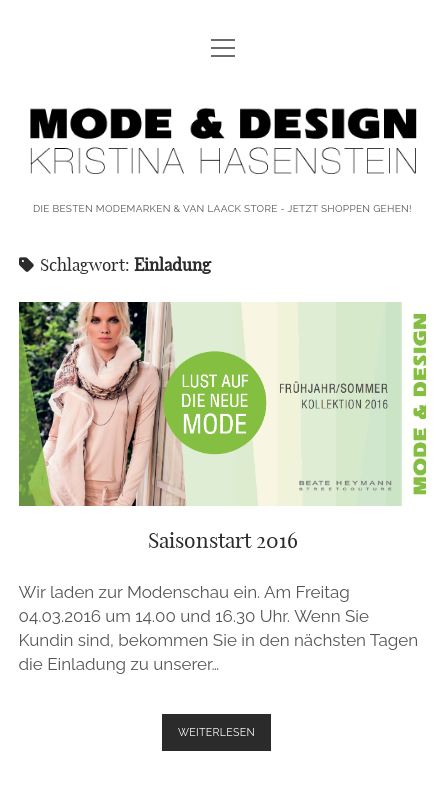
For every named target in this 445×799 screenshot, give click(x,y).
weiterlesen (224, 736)
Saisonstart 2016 (223, 404)
